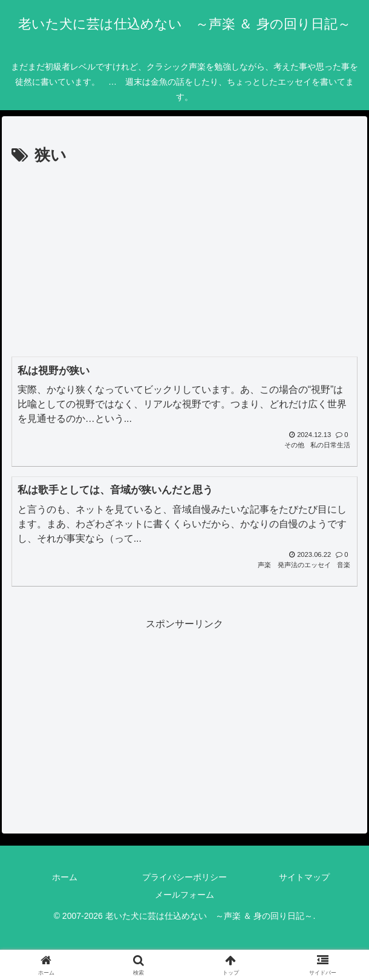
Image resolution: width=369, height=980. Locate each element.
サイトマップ (304, 877)
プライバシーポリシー (184, 877)
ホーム (65, 877)
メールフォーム (184, 895)
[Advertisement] (184, 260)
